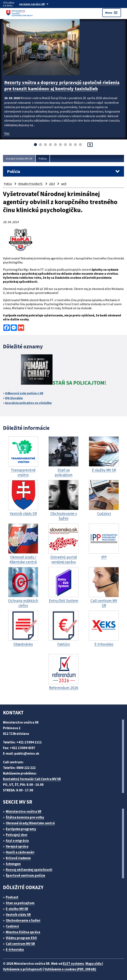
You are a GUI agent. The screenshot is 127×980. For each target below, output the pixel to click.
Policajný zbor (17, 835)
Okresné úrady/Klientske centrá (30, 823)
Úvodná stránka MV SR (19, 159)
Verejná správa (17, 846)
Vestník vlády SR (18, 915)
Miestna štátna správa (23, 932)
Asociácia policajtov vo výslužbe (28, 403)
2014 (52, 184)
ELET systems (73, 964)
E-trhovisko (15, 950)
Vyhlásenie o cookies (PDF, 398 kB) (70, 969)
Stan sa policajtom (20, 903)
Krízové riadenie (18, 858)
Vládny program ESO (21, 938)
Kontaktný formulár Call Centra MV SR (32, 779)
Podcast (12, 897)
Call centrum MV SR (20, 944)
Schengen (13, 864)
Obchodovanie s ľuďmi (23, 920)
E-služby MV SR (17, 909)
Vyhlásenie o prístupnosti (23, 969)
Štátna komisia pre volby (25, 817)
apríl (64, 184)
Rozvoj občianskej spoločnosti (29, 870)
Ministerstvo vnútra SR (24, 811)
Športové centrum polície (25, 875)
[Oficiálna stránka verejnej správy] (38, 4)
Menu (112, 13)
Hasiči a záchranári (20, 852)
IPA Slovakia (14, 398)
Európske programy (21, 829)
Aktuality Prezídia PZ (30, 184)
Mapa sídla (94, 964)
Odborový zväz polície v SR (24, 393)
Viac (7, 133)
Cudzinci (12, 926)
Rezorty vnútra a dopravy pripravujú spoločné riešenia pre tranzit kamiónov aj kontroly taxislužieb (62, 85)
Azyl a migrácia (17, 841)
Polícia (43, 159)
